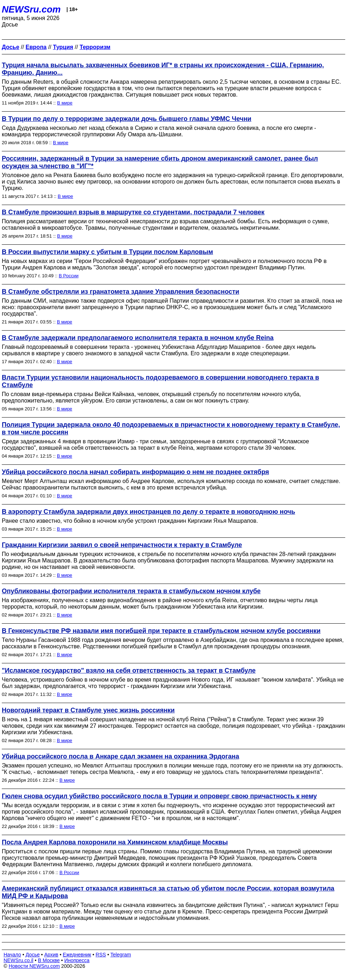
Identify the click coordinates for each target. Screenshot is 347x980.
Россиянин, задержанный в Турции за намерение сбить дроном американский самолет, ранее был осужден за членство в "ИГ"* (160, 162)
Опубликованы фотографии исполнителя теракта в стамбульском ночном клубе (131, 591)
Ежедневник (77, 955)
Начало (12, 955)
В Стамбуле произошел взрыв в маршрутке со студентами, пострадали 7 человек (133, 212)
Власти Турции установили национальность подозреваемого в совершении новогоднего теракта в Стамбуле (160, 381)
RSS (101, 955)
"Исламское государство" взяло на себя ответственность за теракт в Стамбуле (129, 671)
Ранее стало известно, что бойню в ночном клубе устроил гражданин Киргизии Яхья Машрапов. (130, 521)
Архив (51, 955)
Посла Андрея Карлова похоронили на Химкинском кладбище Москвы (115, 842)
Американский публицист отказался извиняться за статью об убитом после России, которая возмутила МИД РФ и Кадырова (168, 892)
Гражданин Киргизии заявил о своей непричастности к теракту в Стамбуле (122, 545)
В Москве (49, 960)
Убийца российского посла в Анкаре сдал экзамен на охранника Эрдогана (120, 756)
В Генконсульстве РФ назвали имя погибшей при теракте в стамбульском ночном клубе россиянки (161, 631)
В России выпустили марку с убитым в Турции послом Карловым (107, 252)
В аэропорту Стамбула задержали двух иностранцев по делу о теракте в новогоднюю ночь (148, 512)
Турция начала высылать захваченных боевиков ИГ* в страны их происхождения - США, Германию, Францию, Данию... (163, 69)
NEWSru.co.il (18, 960)
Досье (33, 955)
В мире (65, 103)
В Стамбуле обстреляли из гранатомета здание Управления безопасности (121, 292)
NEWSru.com (31, 9)
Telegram (121, 955)
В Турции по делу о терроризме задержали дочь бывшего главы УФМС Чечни (127, 119)
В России (69, 276)
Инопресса (77, 960)
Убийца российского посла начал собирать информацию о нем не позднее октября (135, 472)
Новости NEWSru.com (34, 966)
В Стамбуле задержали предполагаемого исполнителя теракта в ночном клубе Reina (138, 338)
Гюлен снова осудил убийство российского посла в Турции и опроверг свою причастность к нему (159, 796)
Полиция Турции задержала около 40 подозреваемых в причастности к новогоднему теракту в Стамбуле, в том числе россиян (171, 428)
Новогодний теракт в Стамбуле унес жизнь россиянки (88, 710)
